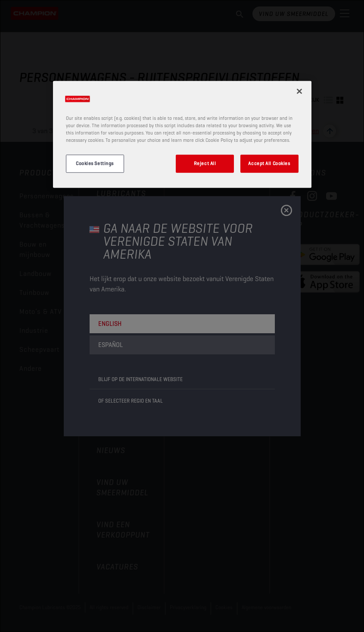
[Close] (299, 91)
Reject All (205, 163)
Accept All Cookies (269, 163)
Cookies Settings (95, 163)
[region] (182, 135)
